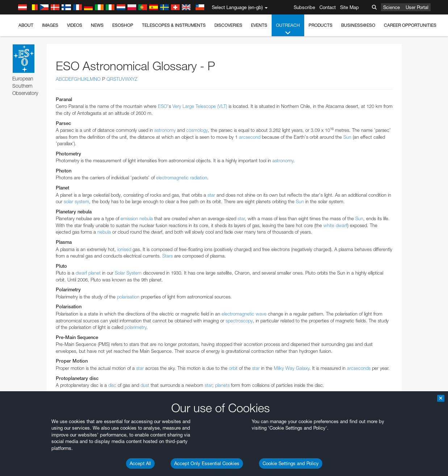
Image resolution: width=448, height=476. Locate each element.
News (97, 25)
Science (392, 7)
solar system (76, 201)
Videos (75, 25)
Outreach (288, 29)
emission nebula (137, 218)
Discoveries (228, 25)
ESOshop (123, 25)
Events (259, 25)
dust (145, 385)
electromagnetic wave (244, 314)
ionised (124, 249)
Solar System (128, 273)
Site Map (349, 7)
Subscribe (304, 7)
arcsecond (250, 137)
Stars (168, 256)
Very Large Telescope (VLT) (200, 106)
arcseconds (359, 368)
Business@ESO (358, 25)
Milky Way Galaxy (292, 368)
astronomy (165, 130)
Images (50, 25)
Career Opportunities (410, 25)
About (26, 25)
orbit (233, 368)
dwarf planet (88, 273)
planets (222, 385)
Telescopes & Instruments (174, 25)
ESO (163, 106)
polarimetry (135, 327)
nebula (104, 232)
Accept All (140, 463)
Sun (347, 137)
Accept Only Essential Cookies (207, 463)
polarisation (128, 297)
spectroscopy (239, 321)
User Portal (417, 7)
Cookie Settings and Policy (291, 463)
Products (321, 25)
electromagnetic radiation (182, 178)
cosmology (197, 130)
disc (112, 385)
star (211, 195)
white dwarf (335, 225)
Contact (328, 7)
